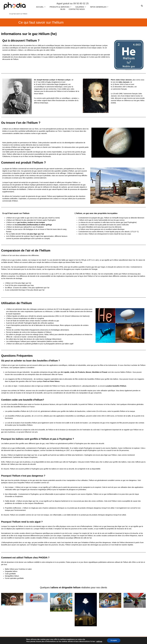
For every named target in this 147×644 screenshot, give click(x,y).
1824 (121, 84)
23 (113, 87)
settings (99, 641)
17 (37, 82)
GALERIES (81, 7)
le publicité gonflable (30, 344)
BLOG (63, 9)
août (39, 84)
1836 (43, 82)
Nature (41, 94)
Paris (127, 84)
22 (113, 84)
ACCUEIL (41, 7)
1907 (124, 87)
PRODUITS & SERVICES (60, 7)
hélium (59, 91)
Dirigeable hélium (11, 571)
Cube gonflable (10, 574)
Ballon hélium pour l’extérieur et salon (18, 569)
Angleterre (63, 84)
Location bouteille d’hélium (116, 386)
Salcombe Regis (53, 84)
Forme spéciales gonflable (14, 578)
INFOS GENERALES (99, 7)
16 (37, 84)
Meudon (131, 87)
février (117, 84)
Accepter (114, 640)
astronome (50, 87)
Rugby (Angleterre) (53, 82)
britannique (59, 87)
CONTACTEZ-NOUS (77, 9)
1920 (43, 84)
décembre (118, 87)
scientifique (40, 87)
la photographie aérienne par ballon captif (58, 344)
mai (39, 82)
